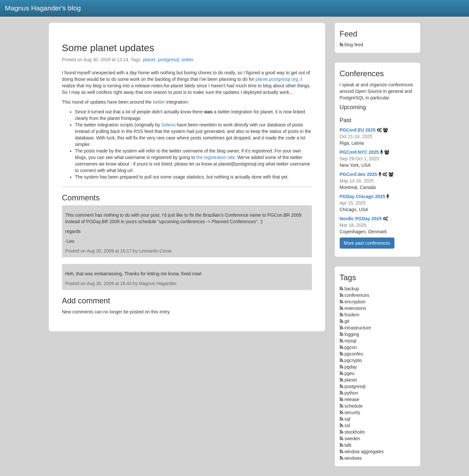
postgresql (169, 60)
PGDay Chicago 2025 (362, 196)
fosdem (352, 315)
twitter (187, 60)
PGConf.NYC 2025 (359, 152)
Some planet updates (108, 48)
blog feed (352, 45)
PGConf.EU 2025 (358, 130)
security (352, 412)
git (347, 321)
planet (149, 60)
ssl (347, 426)
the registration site (216, 157)
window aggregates (364, 452)
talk (348, 445)
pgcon (350, 347)
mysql (350, 341)
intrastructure (358, 328)
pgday (350, 367)
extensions (355, 308)
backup (352, 289)
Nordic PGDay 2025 (361, 219)
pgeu (349, 373)
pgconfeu (354, 354)
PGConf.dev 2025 (358, 174)
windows (353, 458)
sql (347, 419)
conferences (357, 295)
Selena (168, 125)
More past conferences (367, 243)
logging (352, 334)
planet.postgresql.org (277, 79)
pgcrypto (353, 360)
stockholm (355, 432)
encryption (355, 302)
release (352, 399)
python (351, 393)
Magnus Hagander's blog (43, 8)
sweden (352, 439)
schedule (353, 406)
